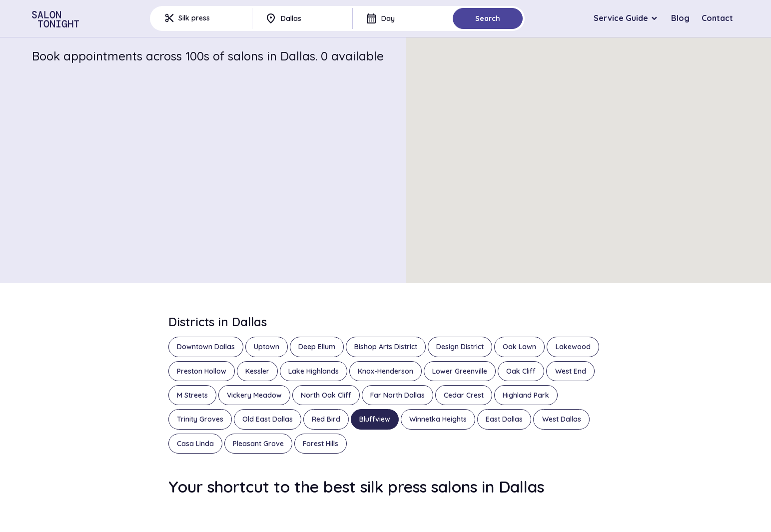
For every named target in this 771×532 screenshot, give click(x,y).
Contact (717, 18)
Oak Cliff (521, 371)
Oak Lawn (519, 347)
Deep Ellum (317, 347)
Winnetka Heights (438, 419)
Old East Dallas (268, 419)
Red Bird (326, 419)
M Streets (192, 395)
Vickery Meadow (254, 395)
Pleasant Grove (258, 444)
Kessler (257, 371)
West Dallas (562, 419)
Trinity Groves (200, 419)
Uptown (267, 347)
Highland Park (526, 395)
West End (571, 371)
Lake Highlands (314, 371)
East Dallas (504, 419)
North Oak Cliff (326, 395)
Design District (460, 347)
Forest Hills (321, 444)
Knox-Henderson (385, 371)
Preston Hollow (202, 371)
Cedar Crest (464, 395)
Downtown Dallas (206, 347)
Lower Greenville (460, 371)
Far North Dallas (397, 395)
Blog (680, 18)
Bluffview (375, 419)
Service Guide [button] (621, 18)
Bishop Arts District (386, 347)
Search (488, 18)
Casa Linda (195, 444)
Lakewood (573, 347)
